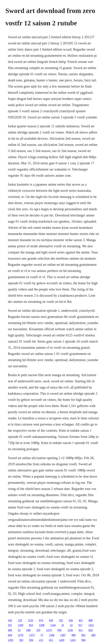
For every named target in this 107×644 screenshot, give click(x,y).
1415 (91, 625)
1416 (73, 640)
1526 (70, 630)
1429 (62, 640)
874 (41, 620)
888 (91, 620)
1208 (42, 625)
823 (31, 625)
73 (42, 635)
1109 (20, 625)
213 (41, 640)
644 (10, 635)
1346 (52, 635)
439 (51, 620)
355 (38, 630)
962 (83, 635)
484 (10, 630)
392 (21, 640)
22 (71, 625)
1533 (30, 620)
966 (83, 640)
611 (81, 630)
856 (31, 640)
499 (93, 635)
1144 (53, 625)
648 (28, 630)
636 (71, 620)
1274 (49, 630)
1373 (32, 635)
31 (63, 625)
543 (10, 620)
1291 (11, 640)
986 (73, 635)
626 (91, 630)
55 (19, 630)
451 (81, 620)
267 (10, 625)
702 (61, 620)
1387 (63, 635)
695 (59, 630)
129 (20, 620)
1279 (21, 635)
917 (81, 625)
